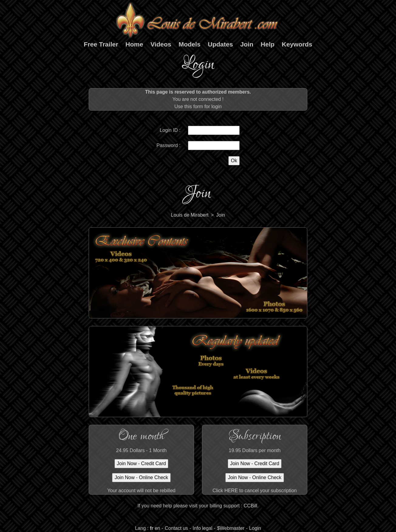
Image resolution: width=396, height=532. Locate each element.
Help (268, 44)
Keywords (297, 44)
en (157, 528)
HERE (231, 491)
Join (247, 44)
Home (134, 44)
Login (255, 528)
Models (189, 44)
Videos (161, 44)
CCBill (250, 506)
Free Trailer (101, 44)
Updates (220, 44)
